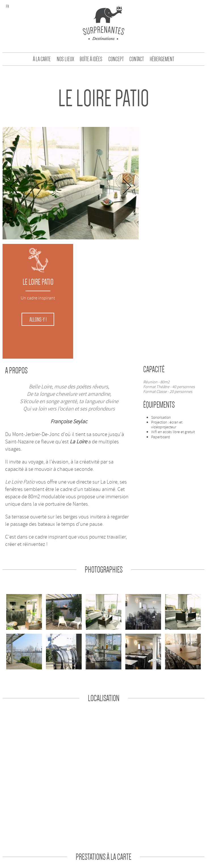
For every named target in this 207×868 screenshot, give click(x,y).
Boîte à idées (91, 59)
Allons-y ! (172, 202)
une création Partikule (123, 854)
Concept (116, 59)
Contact (137, 59)
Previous (14, 188)
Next (123, 188)
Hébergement (162, 59)
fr (8, 7)
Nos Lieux (65, 59)
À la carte (42, 59)
